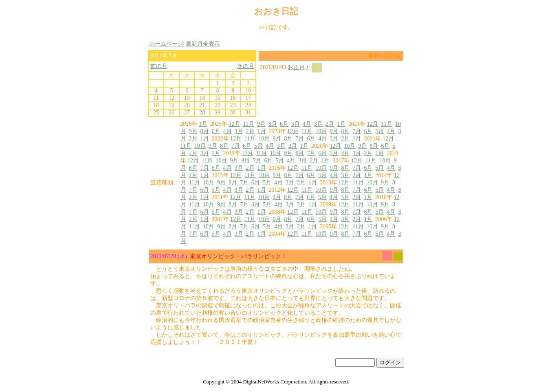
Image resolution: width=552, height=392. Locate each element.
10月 (321, 131)
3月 (318, 124)
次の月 (246, 66)
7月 (357, 131)
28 (202, 113)
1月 (203, 124)
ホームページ (166, 44)
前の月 (159, 66)
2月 (330, 124)
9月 (261, 124)
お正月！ (299, 67)
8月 (273, 124)
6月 (284, 124)
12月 (235, 124)
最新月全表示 (203, 44)
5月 (296, 124)
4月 (307, 124)
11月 (249, 124)
